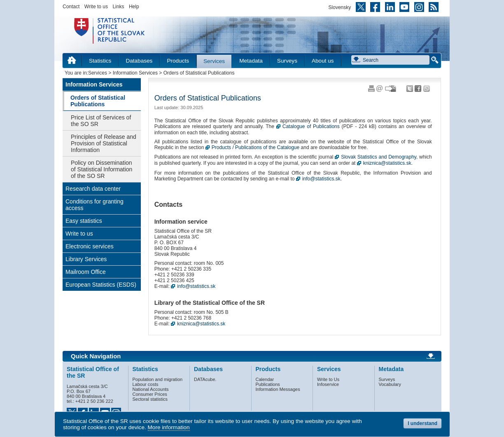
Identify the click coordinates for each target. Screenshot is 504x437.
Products (178, 61)
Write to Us (328, 379)
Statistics (100, 61)
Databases (139, 61)
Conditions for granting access (94, 205)
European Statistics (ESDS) (101, 285)
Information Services (135, 73)
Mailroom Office (86, 272)
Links (118, 7)
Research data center (93, 189)
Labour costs (146, 384)
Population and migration (158, 379)
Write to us (96, 7)
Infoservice (328, 384)
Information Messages (278, 389)
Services (214, 61)
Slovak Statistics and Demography (379, 157)
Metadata (251, 61)
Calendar (265, 379)
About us (323, 61)
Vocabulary (390, 384)
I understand (422, 423)
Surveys (287, 61)
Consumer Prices (150, 394)
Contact (71, 7)
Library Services (86, 259)
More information (169, 427)
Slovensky (340, 7)
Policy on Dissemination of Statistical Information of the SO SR (101, 169)
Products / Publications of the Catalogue (255, 147)
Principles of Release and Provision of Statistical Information (104, 143)
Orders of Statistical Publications (98, 101)
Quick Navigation (96, 356)
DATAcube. (205, 379)
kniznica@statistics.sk (387, 163)
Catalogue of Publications (311, 126)
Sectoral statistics (150, 399)
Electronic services (90, 246)
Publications (268, 384)
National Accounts (151, 389)
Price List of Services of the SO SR (101, 121)
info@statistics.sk (321, 179)
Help (134, 7)
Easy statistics (84, 221)
